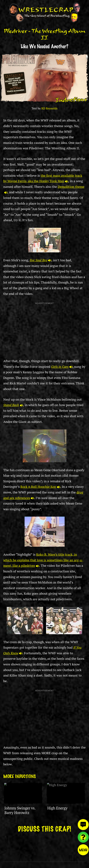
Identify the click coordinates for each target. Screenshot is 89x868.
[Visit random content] (83, 837)
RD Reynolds (49, 108)
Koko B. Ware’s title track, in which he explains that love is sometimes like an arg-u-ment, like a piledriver (43, 560)
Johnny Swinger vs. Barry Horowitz (20, 810)
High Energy (57, 808)
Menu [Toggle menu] (83, 850)
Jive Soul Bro (40, 260)
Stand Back (13, 405)
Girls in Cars (62, 367)
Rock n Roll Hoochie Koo (40, 487)
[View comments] (83, 825)
